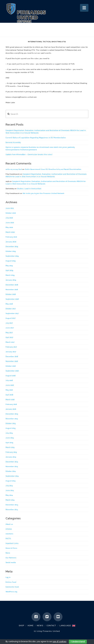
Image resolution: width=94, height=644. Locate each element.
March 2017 (10, 342)
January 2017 (11, 352)
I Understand (78, 642)
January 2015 (11, 457)
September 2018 (12, 299)
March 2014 (10, 500)
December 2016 (12, 356)
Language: (67, 626)
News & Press (11, 548)
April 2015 (9, 443)
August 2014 (11, 481)
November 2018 (12, 290)
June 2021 (10, 208)
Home (31, 626)
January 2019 (11, 280)
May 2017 (9, 333)
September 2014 (12, 476)
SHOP (21, 626)
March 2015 (10, 447)
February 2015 (11, 452)
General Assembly (13, 142)
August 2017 (11, 318)
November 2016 (12, 361)
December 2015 (12, 414)
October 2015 (11, 423)
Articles (9, 529)
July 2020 (9, 218)
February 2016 (11, 404)
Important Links (12, 543)
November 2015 (12, 419)
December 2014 (12, 462)
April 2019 (9, 270)
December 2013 (12, 505)
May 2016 (9, 390)
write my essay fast (14, 169)
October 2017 (11, 309)
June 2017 (10, 328)
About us (9, 524)
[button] (84, 8)
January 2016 (11, 409)
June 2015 (10, 438)
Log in (8, 577)
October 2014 (11, 471)
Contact (51, 626)
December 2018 (12, 285)
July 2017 (9, 323)
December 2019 (12, 246)
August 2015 (11, 428)
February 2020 (11, 237)
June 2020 (10, 223)
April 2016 (9, 395)
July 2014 (9, 486)
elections (9, 534)
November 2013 (12, 510)
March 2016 (10, 400)
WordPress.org (11, 592)
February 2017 (11, 347)
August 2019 (11, 261)
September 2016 (12, 371)
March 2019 (10, 275)
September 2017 (12, 313)
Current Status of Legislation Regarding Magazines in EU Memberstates (36, 138)
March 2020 (10, 232)
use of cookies (59, 642)
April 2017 (9, 337)
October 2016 (11, 366)
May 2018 (9, 304)
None (8, 553)
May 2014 (9, 495)
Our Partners (11, 558)
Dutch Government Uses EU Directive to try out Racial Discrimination (53, 169)
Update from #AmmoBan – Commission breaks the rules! (29, 154)
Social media (11, 562)
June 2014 (10, 490)
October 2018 (11, 294)
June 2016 (10, 385)
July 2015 (9, 433)
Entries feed (11, 582)
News (40, 626)
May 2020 (9, 227)
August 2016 (11, 376)
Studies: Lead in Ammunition (29, 189)
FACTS (8, 539)
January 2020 (11, 242)
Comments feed (12, 587)
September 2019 (12, 256)
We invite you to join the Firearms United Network (43, 193)
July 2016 (9, 380)
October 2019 (11, 251)
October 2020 (11, 213)
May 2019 (9, 266)
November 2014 (12, 466)
